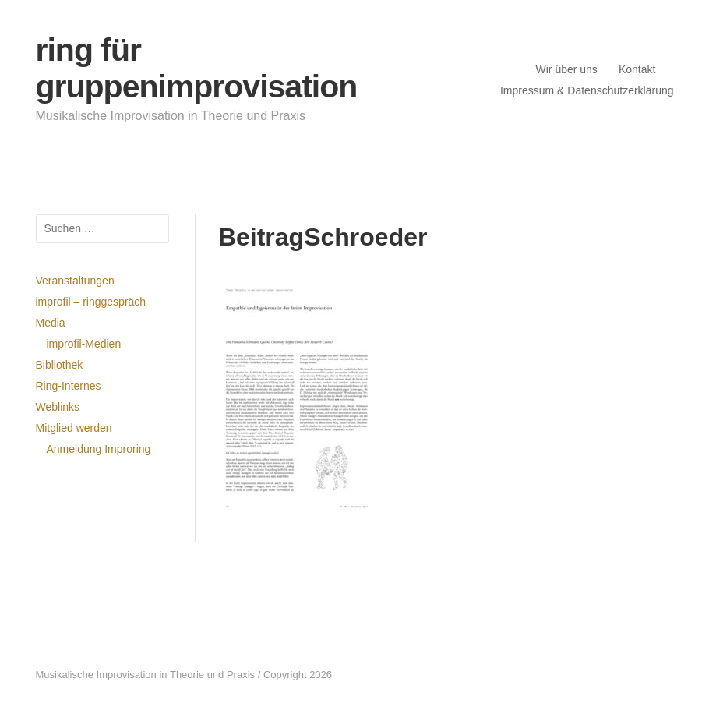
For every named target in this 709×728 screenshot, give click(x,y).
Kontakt (637, 69)
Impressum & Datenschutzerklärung (587, 90)
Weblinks (58, 407)
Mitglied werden (74, 428)
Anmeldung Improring (99, 449)
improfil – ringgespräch (91, 302)
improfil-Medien (84, 344)
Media (51, 323)
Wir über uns (567, 69)
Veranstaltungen (75, 281)
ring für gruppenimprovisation (197, 68)
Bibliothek (60, 365)
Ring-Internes (69, 386)
